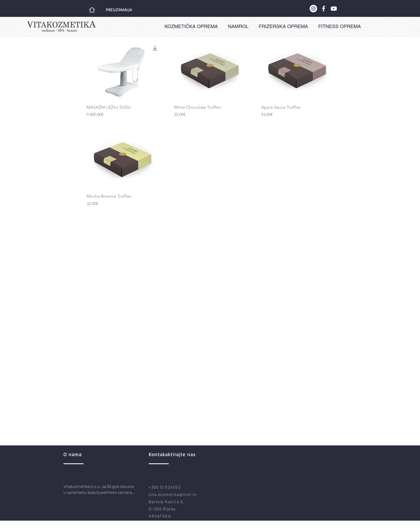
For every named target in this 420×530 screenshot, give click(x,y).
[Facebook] (324, 9)
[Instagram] (313, 9)
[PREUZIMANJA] (119, 10)
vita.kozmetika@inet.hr (173, 494)
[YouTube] (334, 9)
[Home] (92, 10)
